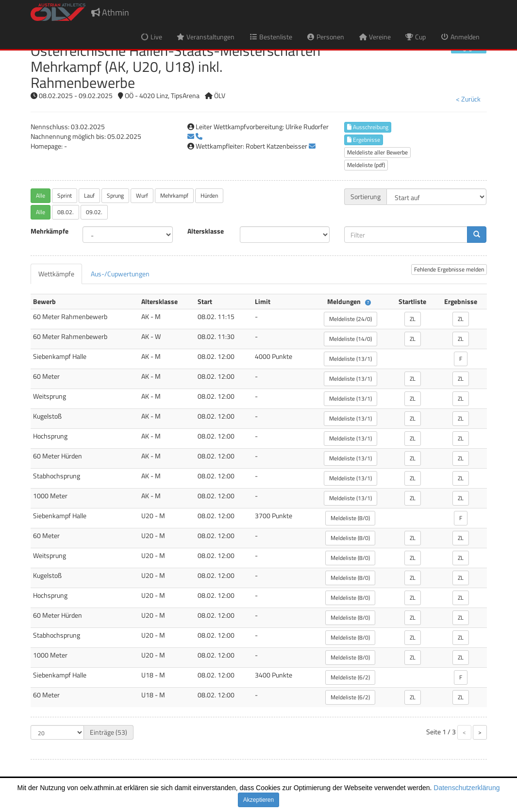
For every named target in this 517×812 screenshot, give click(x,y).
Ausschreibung (368, 127)
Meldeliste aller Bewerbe (377, 152)
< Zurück (468, 99)
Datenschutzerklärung (467, 788)
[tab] (56, 274)
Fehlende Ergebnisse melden (449, 269)
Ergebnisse (364, 140)
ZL (413, 319)
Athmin (110, 12)
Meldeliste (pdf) (366, 165)
